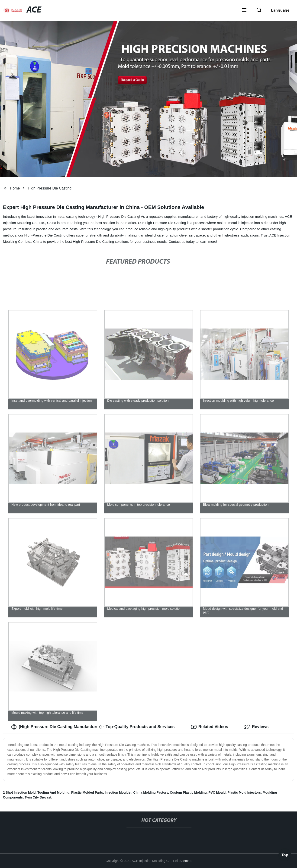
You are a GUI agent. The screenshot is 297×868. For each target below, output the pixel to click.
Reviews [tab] (256, 727)
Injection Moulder (118, 792)
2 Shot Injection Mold (19, 792)
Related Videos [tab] (210, 727)
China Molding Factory (151, 792)
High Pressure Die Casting (50, 188)
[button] (244, 10)
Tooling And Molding (53, 792)
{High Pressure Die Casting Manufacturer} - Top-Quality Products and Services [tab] (93, 727)
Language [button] (280, 10)
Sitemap (186, 861)
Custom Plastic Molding (188, 792)
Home (15, 188)
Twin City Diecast (38, 797)
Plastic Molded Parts (87, 792)
